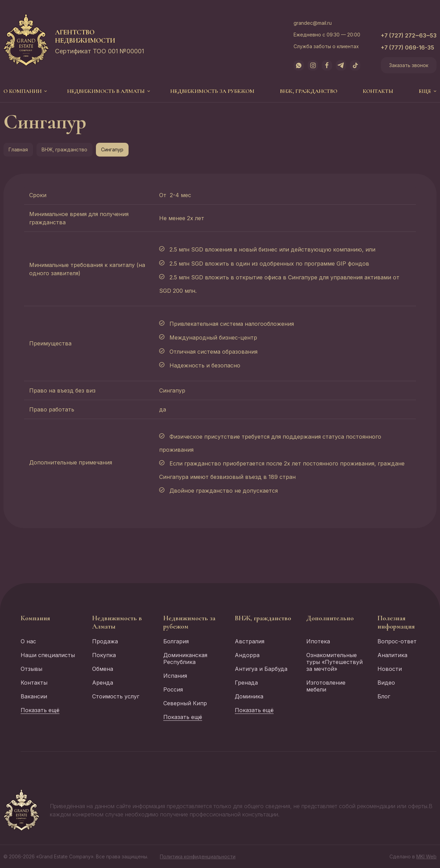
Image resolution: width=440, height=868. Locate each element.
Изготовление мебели (326, 686)
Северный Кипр (185, 703)
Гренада (246, 683)
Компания (35, 618)
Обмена (103, 669)
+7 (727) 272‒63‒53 (409, 35)
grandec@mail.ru (313, 23)
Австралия (250, 641)
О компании (23, 91)
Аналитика (392, 655)
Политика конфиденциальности (198, 856)
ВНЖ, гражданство (309, 91)
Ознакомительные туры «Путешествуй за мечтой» (334, 662)
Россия (173, 689)
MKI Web (426, 856)
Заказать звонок (409, 65)
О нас (28, 641)
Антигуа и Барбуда (261, 669)
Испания (175, 676)
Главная (18, 149)
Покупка (104, 655)
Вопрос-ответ (397, 641)
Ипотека (318, 641)
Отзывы (31, 669)
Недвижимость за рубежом (212, 91)
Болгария (176, 641)
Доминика (249, 696)
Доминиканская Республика (185, 658)
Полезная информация (396, 622)
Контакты (378, 91)
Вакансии (34, 696)
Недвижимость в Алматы (106, 91)
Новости (390, 669)
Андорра (247, 655)
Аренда (103, 683)
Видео (386, 683)
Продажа (105, 641)
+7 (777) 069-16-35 (408, 47)
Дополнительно (330, 618)
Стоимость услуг (116, 696)
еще (425, 91)
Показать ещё (40, 710)
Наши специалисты (48, 655)
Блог (384, 696)
